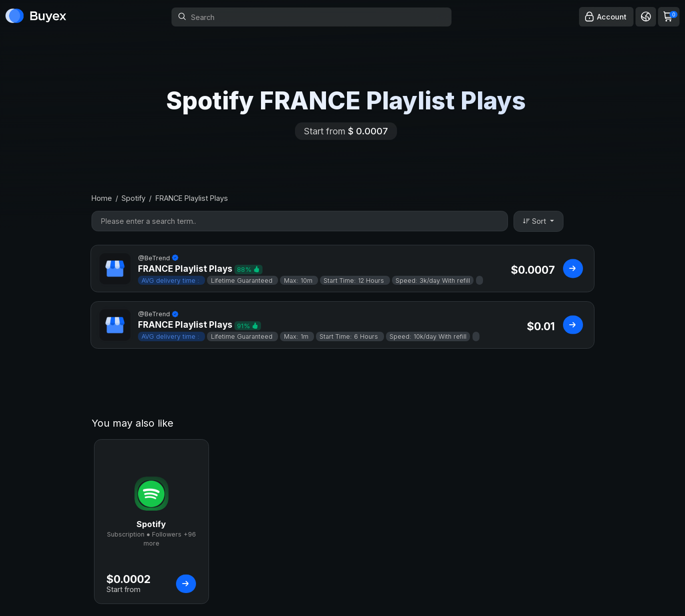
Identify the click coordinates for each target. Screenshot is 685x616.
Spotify (133, 198)
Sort (535, 221)
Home (102, 198)
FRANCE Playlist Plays (192, 198)
